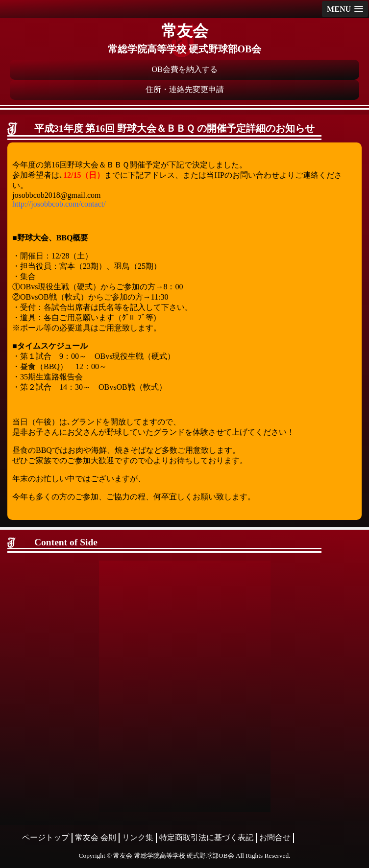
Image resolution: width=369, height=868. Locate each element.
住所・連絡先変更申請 (185, 89)
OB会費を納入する (184, 69)
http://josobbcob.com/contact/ (59, 204)
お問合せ (275, 837)
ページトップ (46, 837)
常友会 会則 (96, 837)
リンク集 (138, 837)
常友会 (185, 31)
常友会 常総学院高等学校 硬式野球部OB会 (173, 856)
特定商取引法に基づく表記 (206, 837)
